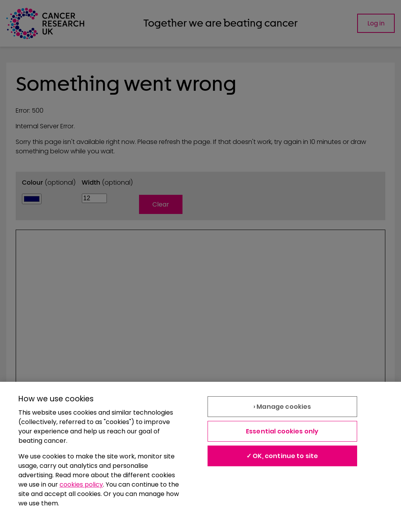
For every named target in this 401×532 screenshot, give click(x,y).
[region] (200, 457)
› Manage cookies (282, 407)
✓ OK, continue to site (282, 456)
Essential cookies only (282, 431)
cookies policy (81, 484)
